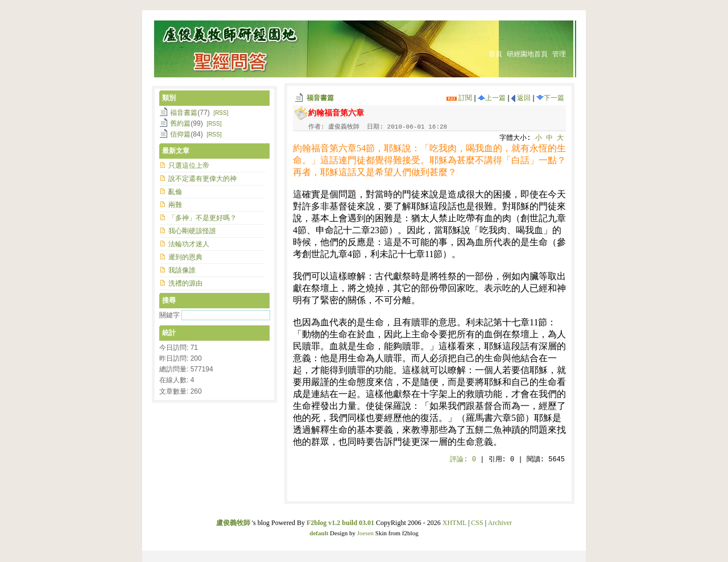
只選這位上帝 (189, 166)
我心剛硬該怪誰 (192, 231)
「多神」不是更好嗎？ (202, 218)
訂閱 (459, 98)
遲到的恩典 (185, 257)
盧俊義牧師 (233, 523)
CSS (477, 523)
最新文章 (176, 151)
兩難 (175, 205)
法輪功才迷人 (189, 244)
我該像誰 (182, 270)
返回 (521, 98)
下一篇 (550, 98)
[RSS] (221, 113)
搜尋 (169, 300)
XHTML (454, 523)
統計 (169, 333)
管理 (559, 54)
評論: (463, 460)
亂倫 (175, 192)
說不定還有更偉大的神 (202, 179)
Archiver (500, 523)
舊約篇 (180, 123)
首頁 (495, 54)
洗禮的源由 (185, 283)
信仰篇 (180, 134)
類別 (169, 98)
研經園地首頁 (527, 54)
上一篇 (492, 98)
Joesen (365, 533)
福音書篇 (320, 98)
